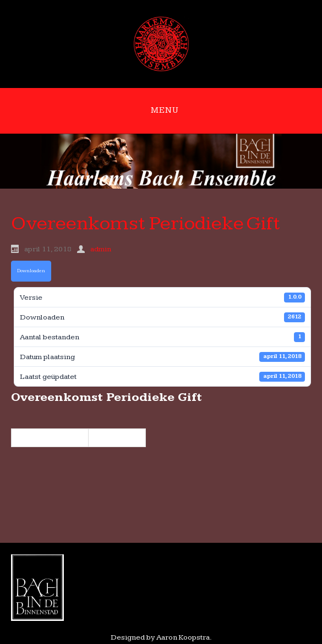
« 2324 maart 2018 (50, 438)
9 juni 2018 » (117, 438)
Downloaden (31, 271)
